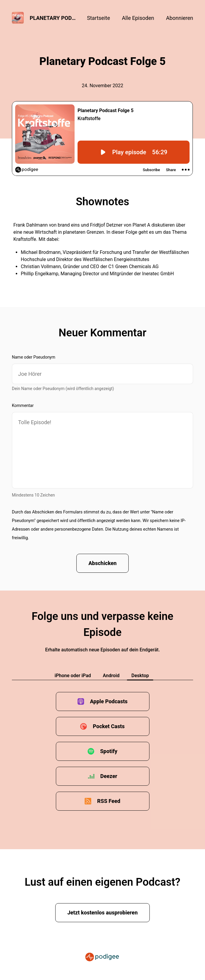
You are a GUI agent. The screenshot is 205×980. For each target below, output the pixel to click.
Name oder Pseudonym (34, 357)
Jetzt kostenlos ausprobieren (103, 913)
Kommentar (23, 405)
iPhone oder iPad (73, 676)
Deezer (109, 776)
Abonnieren (180, 18)
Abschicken (103, 563)
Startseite (98, 18)
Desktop (140, 676)
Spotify (109, 751)
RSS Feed (109, 801)
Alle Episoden (138, 18)
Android (111, 676)
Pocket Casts (109, 726)
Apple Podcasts (109, 701)
